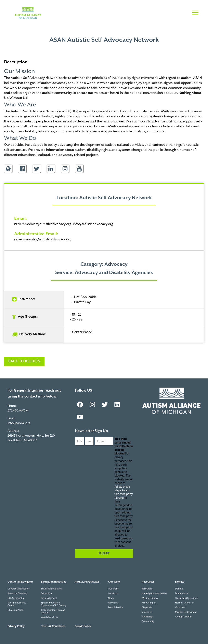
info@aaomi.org (19, 423)
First (78, 449)
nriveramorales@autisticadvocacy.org (43, 239)
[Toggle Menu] (195, 12)
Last (88, 449)
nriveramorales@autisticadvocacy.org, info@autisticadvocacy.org (64, 224)
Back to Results (24, 361)
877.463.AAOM (18, 411)
